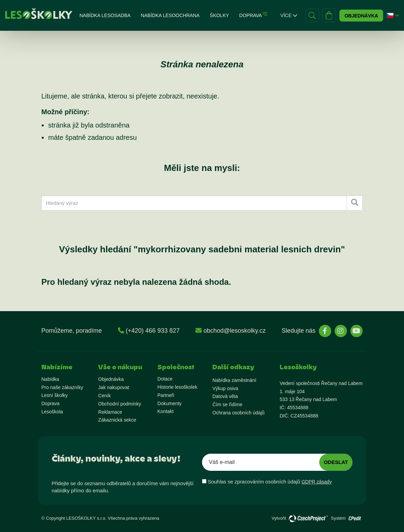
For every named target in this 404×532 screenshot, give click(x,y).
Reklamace (110, 412)
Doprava (251, 15)
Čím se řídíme (227, 404)
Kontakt (166, 411)
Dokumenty (170, 403)
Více (289, 15)
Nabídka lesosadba (105, 15)
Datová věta (225, 396)
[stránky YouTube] (356, 331)
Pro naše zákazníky (62, 387)
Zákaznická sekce (117, 420)
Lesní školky (55, 395)
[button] (390, 16)
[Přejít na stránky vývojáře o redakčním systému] (355, 517)
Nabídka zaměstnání (234, 380)
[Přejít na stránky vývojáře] (308, 518)
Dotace (165, 379)
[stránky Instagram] (341, 331)
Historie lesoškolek (178, 387)
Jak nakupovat (113, 387)
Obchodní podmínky (119, 404)
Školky (219, 15)
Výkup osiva (225, 388)
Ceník (104, 396)
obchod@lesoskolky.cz (234, 331)
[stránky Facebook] (325, 331)
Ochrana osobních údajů (238, 413)
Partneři (166, 395)
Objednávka (361, 16)
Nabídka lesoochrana (170, 15)
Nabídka (50, 379)
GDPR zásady (317, 482)
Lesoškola (52, 412)
